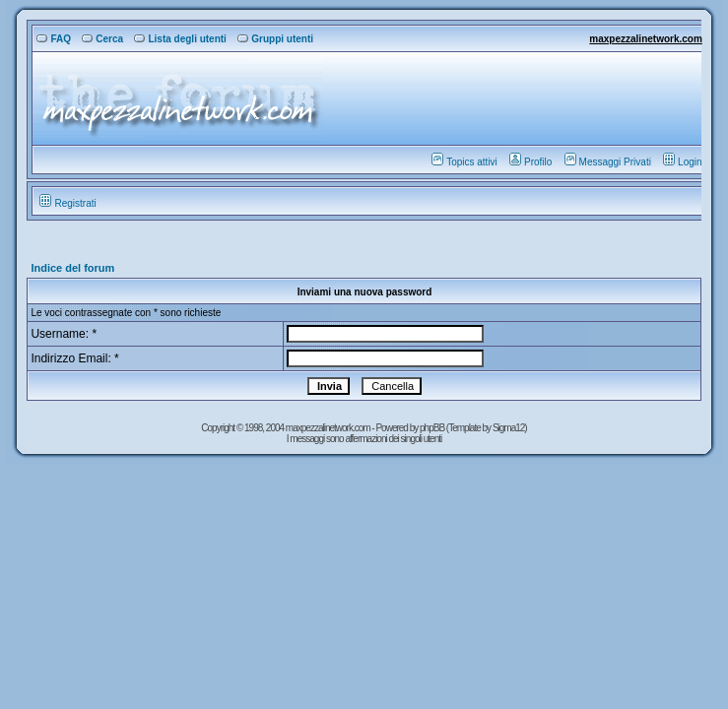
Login (682, 162)
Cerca (102, 39)
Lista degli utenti (180, 39)
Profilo (530, 162)
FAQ (54, 39)
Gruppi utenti (275, 39)
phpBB (433, 428)
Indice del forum (72, 268)
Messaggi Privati (608, 162)
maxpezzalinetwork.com (645, 39)
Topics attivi (464, 162)
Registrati (67, 203)
